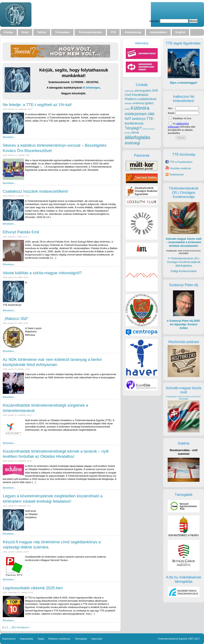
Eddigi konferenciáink (184, 271)
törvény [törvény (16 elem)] (128, 133)
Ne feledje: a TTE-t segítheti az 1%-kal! (37, 105)
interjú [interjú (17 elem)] (127, 109)
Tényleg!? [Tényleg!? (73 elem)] (133, 128)
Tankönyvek (176, 174)
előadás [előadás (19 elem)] (128, 103)
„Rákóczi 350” (16, 319)
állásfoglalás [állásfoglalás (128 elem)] (137, 137)
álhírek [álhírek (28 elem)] (135, 133)
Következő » (23, 627)
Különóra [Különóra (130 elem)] (140, 108)
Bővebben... (9, 137)
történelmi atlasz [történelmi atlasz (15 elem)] (149, 129)
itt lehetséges (91, 88)
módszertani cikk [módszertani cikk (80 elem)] (140, 114)
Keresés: (154, 21)
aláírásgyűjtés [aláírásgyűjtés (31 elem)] (143, 91)
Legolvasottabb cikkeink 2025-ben (33, 588)
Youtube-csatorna (178, 168)
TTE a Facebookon (179, 162)
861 (14, 627)
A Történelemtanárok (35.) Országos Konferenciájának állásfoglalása (184, 262)
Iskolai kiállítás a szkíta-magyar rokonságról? (42, 273)
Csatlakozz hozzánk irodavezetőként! (35, 191)
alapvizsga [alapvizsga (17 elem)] (129, 91)
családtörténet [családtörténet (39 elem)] (147, 99)
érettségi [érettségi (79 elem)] (132, 143)
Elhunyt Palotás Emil (21, 232)
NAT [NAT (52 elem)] (128, 119)
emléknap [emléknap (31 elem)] (138, 103)
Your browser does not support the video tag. (93, 14)
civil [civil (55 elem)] (155, 90)
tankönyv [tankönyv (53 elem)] (139, 119)
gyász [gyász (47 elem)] (149, 103)
